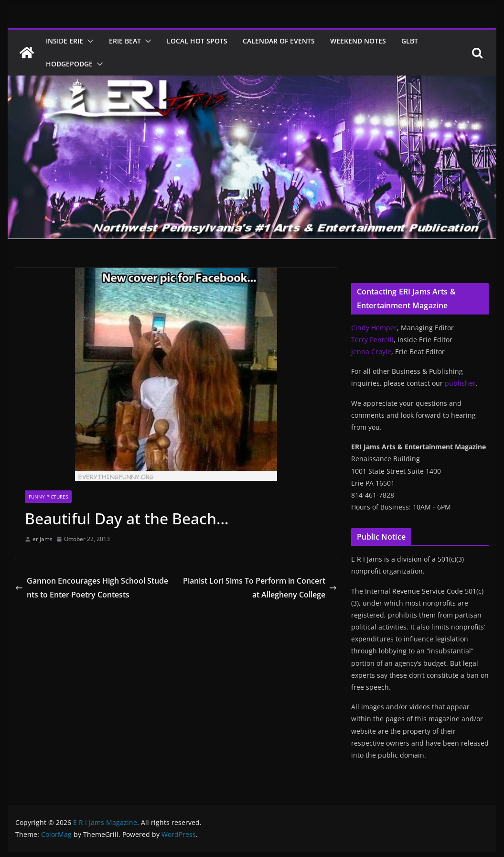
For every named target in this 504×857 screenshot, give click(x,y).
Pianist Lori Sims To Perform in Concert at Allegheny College (260, 588)
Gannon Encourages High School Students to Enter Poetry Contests (92, 588)
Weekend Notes (358, 41)
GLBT (410, 41)
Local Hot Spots (197, 41)
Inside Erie (64, 41)
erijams (43, 539)
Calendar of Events (279, 41)
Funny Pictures (48, 497)
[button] (88, 41)
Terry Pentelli (372, 340)
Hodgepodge (69, 64)
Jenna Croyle (371, 352)
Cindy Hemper (374, 328)
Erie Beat (125, 41)
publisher (460, 383)
